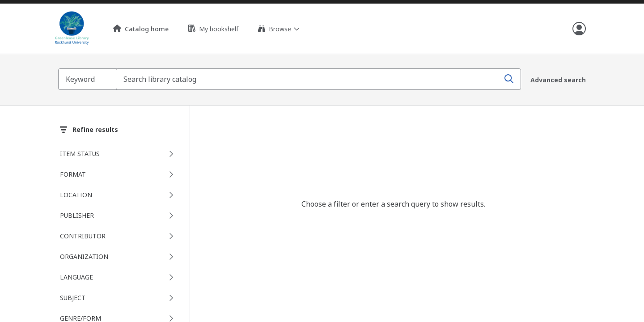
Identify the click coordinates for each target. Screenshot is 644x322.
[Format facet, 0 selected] (119, 174)
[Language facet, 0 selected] (119, 276)
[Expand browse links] (278, 29)
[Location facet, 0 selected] (119, 194)
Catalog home (141, 29)
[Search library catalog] (322, 79)
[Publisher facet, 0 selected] (119, 215)
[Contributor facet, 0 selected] (119, 235)
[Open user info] (579, 29)
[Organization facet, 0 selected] (119, 256)
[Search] (508, 79)
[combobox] (322, 79)
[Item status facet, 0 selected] (119, 153)
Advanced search (558, 79)
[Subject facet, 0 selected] (119, 297)
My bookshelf (213, 29)
